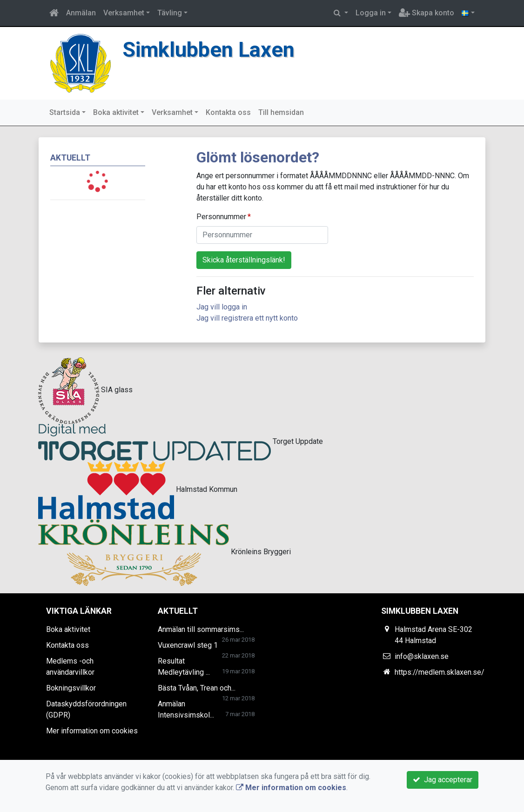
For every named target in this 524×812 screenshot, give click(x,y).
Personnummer (221, 217)
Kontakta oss (228, 112)
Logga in (371, 13)
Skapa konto (427, 13)
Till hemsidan (281, 112)
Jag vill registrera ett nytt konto (247, 318)
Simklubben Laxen (208, 50)
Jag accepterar (443, 780)
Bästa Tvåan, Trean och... (197, 688)
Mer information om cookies (92, 731)
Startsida (65, 112)
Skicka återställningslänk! (244, 260)
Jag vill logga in (222, 307)
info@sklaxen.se (422, 656)
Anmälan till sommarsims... (201, 629)
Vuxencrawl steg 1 (188, 645)
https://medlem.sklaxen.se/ (440, 672)
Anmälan (81, 13)
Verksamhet (124, 13)
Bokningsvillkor (71, 688)
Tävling (170, 13)
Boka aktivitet (116, 112)
